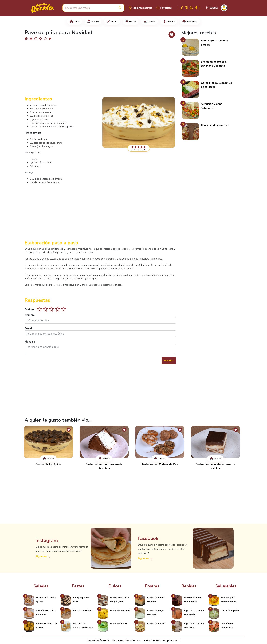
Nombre (30, 315)
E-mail (29, 328)
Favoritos (166, 8)
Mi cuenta (212, 8)
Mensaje (30, 342)
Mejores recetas (142, 8)
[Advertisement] (100, 70)
